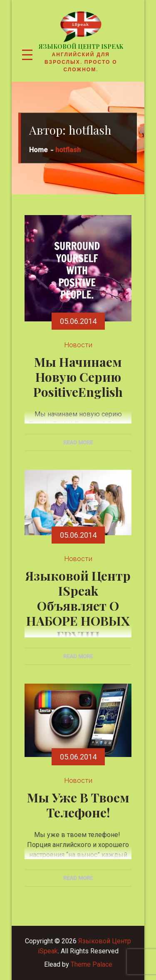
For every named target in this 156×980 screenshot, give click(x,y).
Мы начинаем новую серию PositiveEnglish (78, 377)
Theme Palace (92, 964)
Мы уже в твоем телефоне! (78, 805)
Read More (78, 442)
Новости (78, 345)
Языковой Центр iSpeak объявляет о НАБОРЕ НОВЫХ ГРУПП (78, 606)
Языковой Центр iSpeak (81, 46)
